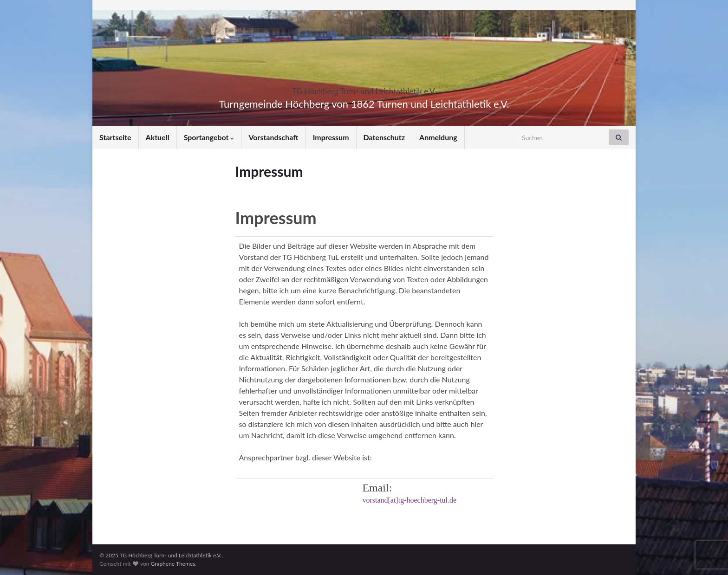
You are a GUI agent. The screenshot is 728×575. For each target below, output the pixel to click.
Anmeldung (438, 137)
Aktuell (158, 137)
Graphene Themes (173, 564)
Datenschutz (384, 137)
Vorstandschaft (273, 137)
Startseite (115, 137)
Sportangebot (209, 137)
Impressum (331, 137)
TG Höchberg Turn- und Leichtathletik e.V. (364, 88)
